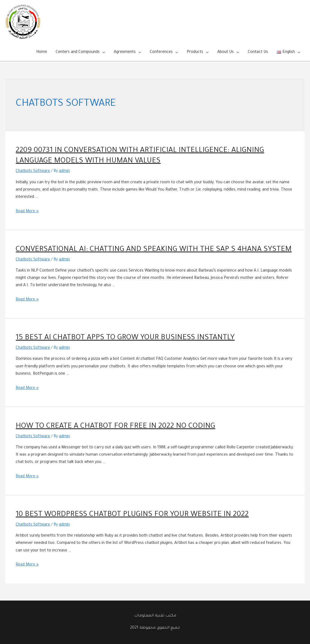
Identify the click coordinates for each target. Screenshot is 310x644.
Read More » (27, 212)
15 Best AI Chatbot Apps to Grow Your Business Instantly (125, 338)
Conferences (161, 52)
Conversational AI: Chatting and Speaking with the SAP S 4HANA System (154, 250)
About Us (226, 52)
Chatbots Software (33, 171)
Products (195, 52)
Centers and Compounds (78, 52)
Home (42, 52)
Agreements (125, 52)
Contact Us (258, 52)
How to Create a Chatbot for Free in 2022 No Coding (115, 427)
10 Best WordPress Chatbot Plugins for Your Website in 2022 (132, 515)
